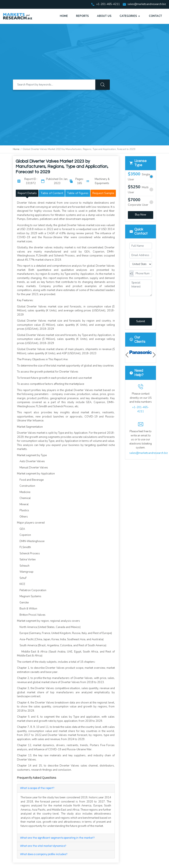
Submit (141, 321)
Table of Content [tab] (52, 193)
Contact (155, 16)
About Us (104, 16)
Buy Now (141, 215)
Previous (128, 355)
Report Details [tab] (27, 193)
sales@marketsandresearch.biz (147, 4)
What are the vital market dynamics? (43, 846)
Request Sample (103, 193)
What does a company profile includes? (44, 854)
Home (64, 16)
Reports (82, 16)
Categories (130, 16)
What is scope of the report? (37, 788)
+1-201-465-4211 (141, 409)
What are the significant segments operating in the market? (57, 838)
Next (153, 355)
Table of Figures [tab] (78, 193)
